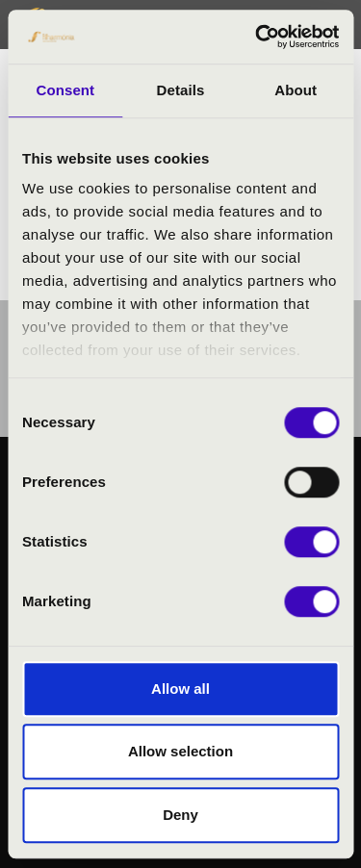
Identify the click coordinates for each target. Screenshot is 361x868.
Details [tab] (181, 90)
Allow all (180, 689)
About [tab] (296, 90)
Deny (180, 815)
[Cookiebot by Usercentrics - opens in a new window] (257, 37)
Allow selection (180, 751)
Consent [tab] (65, 90)
